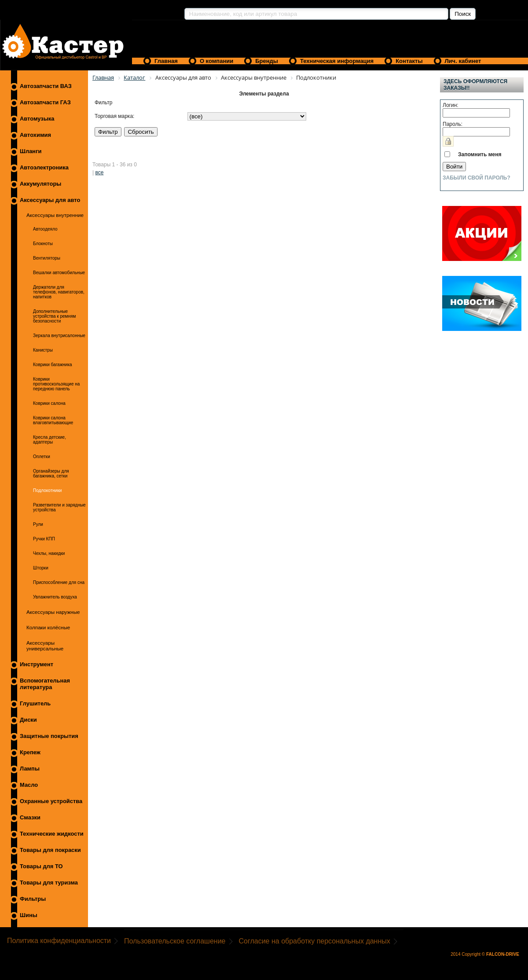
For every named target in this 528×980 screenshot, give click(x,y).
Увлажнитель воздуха (55, 597)
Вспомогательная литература (45, 684)
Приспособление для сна (59, 582)
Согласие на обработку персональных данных (315, 941)
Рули (38, 524)
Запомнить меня (480, 154)
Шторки (41, 568)
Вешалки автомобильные (59, 273)
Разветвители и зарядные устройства (59, 507)
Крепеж (30, 752)
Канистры (43, 350)
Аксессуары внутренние (55, 215)
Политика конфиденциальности (59, 941)
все (99, 173)
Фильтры (33, 899)
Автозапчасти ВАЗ (46, 86)
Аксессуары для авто (50, 200)
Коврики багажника (53, 365)
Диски (28, 720)
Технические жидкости (52, 834)
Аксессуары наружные (53, 612)
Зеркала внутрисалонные (59, 336)
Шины (29, 915)
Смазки (30, 817)
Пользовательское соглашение (175, 941)
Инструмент (37, 664)
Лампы (30, 769)
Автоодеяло (45, 229)
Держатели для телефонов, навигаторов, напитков (59, 292)
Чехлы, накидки (49, 553)
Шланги (31, 151)
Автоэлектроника (44, 167)
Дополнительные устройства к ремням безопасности (54, 316)
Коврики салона (49, 403)
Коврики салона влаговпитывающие (53, 420)
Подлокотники (47, 490)
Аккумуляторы (40, 184)
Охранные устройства (51, 801)
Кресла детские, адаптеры (49, 440)
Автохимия (35, 135)
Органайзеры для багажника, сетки (51, 473)
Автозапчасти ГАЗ (45, 102)
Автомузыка (37, 119)
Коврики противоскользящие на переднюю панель (56, 384)
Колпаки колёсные (48, 627)
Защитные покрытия (49, 736)
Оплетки (42, 457)
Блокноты (43, 244)
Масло (29, 785)
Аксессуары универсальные (45, 646)
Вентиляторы (47, 258)
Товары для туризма (49, 883)
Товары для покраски (50, 850)
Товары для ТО (41, 866)
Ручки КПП (44, 539)
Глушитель (35, 703)
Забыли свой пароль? (477, 178)
